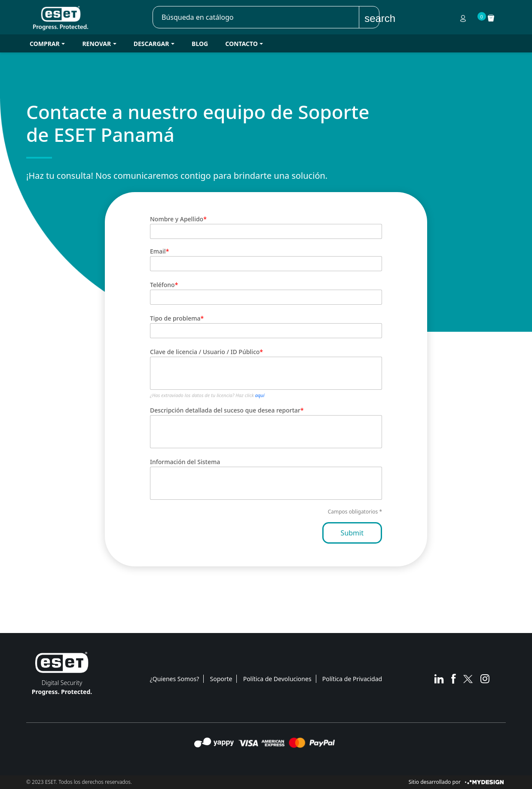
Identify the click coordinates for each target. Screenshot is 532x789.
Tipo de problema (175, 318)
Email (158, 251)
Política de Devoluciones (277, 679)
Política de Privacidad (352, 679)
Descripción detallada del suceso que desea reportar (225, 410)
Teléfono (162, 285)
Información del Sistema (185, 462)
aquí (260, 395)
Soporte (221, 679)
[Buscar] (256, 17)
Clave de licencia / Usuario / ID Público (205, 352)
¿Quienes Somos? (175, 679)
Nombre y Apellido (177, 219)
